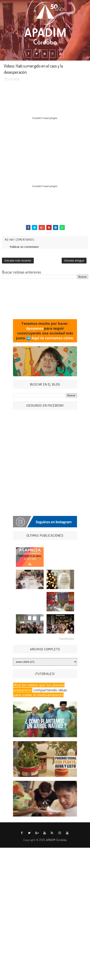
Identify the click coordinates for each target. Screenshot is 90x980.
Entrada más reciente (18, 260)
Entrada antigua (74, 260)
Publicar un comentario (24, 247)
